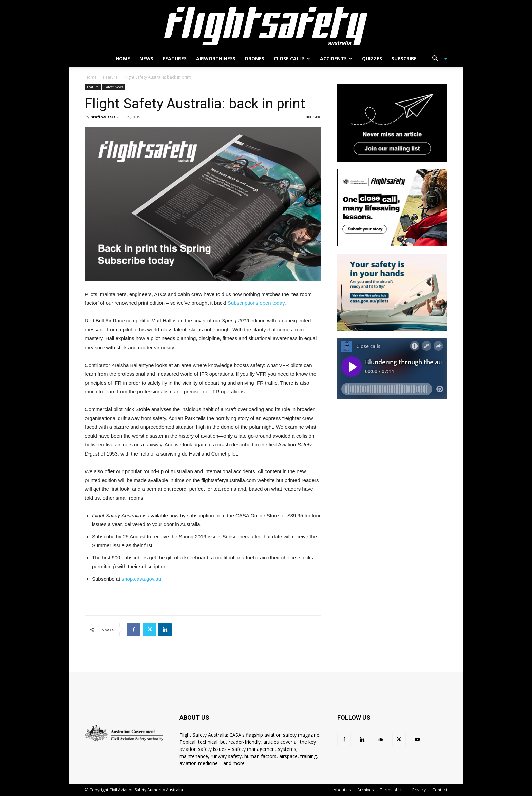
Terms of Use (393, 790)
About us (342, 790)
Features (175, 59)
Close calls (292, 59)
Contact (440, 790)
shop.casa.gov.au (141, 579)
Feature (110, 77)
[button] (437, 59)
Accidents (336, 59)
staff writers (103, 117)
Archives (365, 790)
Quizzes (372, 59)
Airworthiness (216, 59)
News (146, 59)
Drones (255, 59)
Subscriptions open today (256, 303)
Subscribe (404, 59)
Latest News (114, 87)
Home (123, 59)
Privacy (419, 790)
